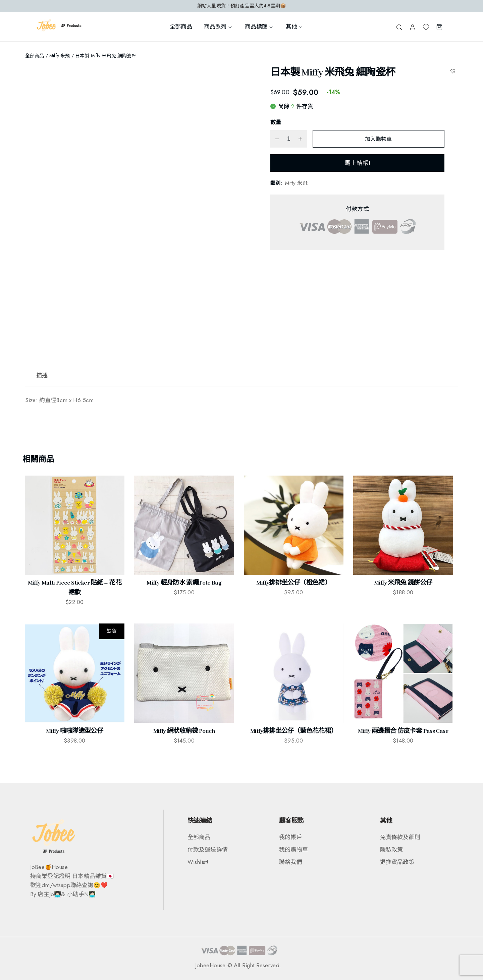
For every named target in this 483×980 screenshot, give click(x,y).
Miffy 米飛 (60, 56)
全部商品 (181, 26)
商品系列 (218, 26)
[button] (454, 71)
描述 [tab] (42, 375)
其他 (294, 26)
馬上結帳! (357, 163)
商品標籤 (259, 26)
